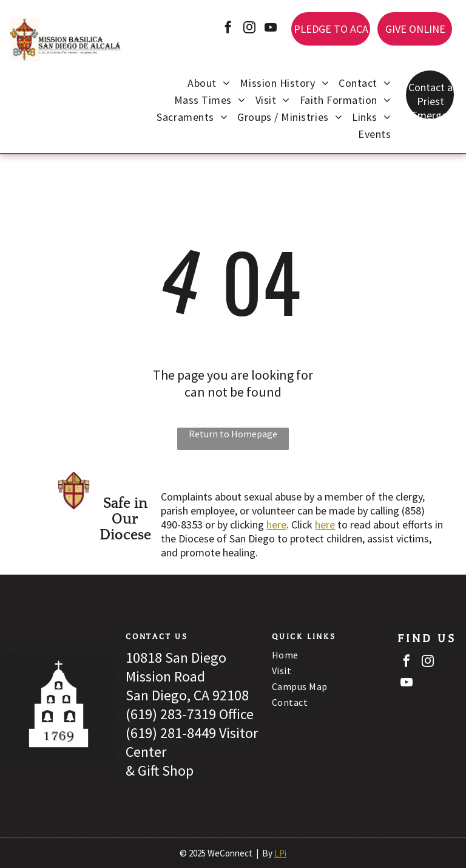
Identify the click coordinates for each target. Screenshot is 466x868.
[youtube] (271, 29)
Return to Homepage (233, 434)
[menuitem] (209, 84)
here (276, 525)
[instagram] (249, 29)
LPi (280, 853)
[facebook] (228, 29)
